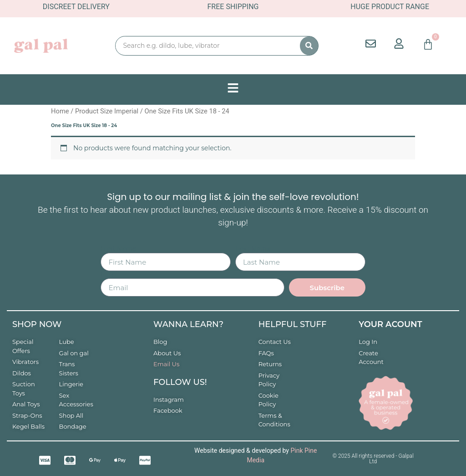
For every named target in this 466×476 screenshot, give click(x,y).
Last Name (253, 249)
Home (60, 111)
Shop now (37, 324)
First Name (118, 249)
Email (110, 275)
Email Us (166, 364)
